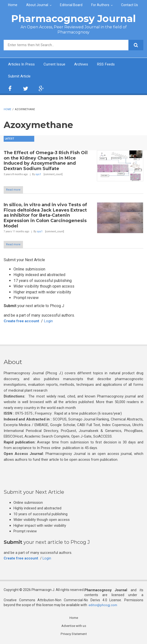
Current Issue (57, 64)
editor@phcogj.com (104, 606)
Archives (85, 64)
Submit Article (20, 77)
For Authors (100, 5)
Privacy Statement (74, 635)
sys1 (38, 175)
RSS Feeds (111, 64)
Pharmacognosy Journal (73, 18)
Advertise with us (74, 627)
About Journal (37, 5)
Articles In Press (23, 64)
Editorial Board (71, 5)
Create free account (23, 321)
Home (13, 5)
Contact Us (130, 5)
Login (51, 321)
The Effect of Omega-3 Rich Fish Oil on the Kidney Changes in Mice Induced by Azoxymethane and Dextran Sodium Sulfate (46, 161)
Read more (13, 190)
